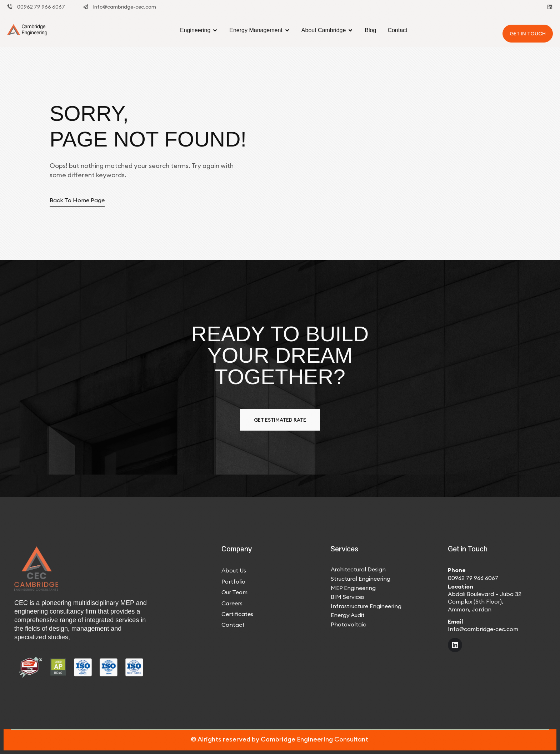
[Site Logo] (28, 30)
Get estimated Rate (280, 420)
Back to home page (77, 200)
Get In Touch (528, 34)
